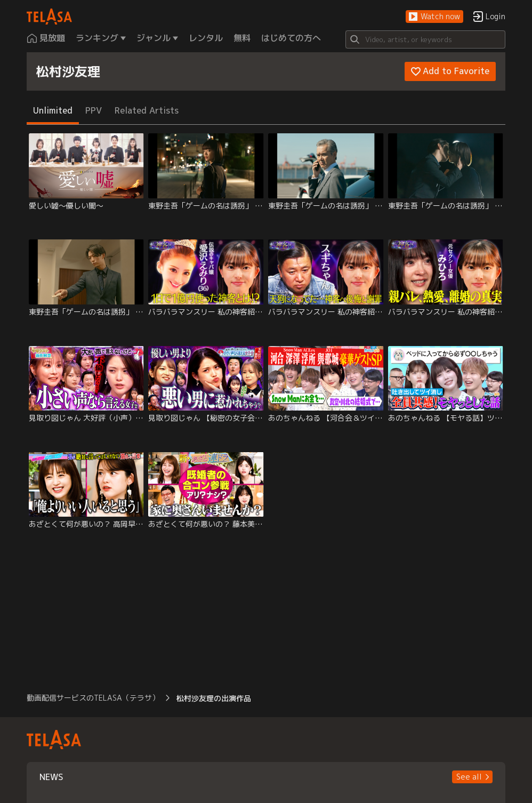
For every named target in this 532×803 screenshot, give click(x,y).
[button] (434, 17)
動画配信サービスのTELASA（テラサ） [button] (93, 698)
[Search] (425, 39)
